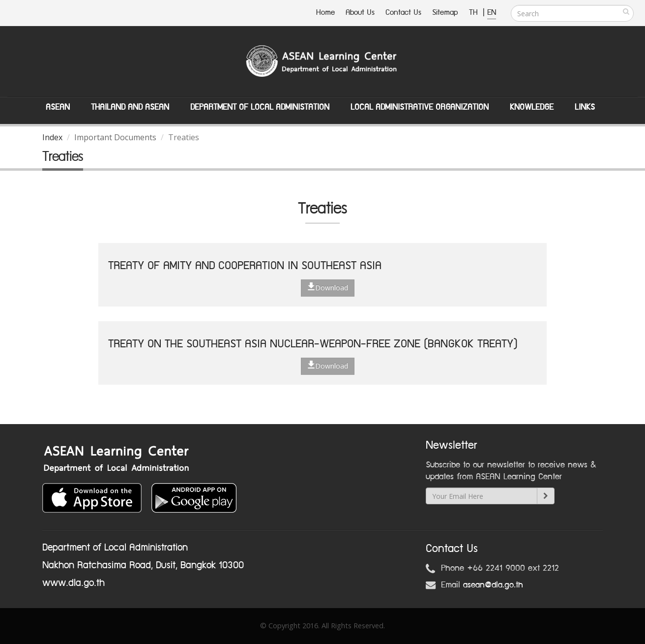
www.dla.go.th (73, 583)
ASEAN (58, 107)
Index (52, 137)
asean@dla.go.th (493, 585)
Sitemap (445, 13)
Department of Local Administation (260, 107)
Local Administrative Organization (420, 107)
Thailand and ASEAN (130, 107)
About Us (360, 13)
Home (325, 13)
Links (585, 107)
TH (475, 13)
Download (328, 287)
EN (492, 13)
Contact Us (403, 13)
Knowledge (532, 107)
